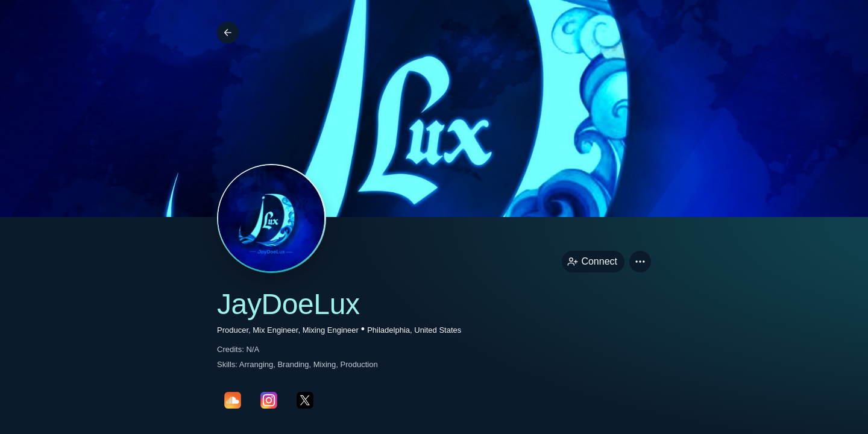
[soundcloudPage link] (233, 400)
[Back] (228, 33)
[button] (640, 262)
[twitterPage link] (305, 400)
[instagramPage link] (269, 400)
